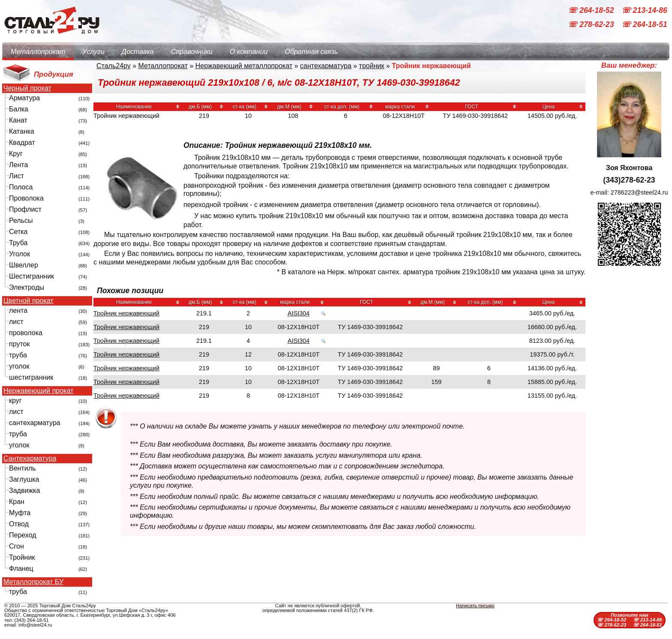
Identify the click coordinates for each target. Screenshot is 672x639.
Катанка (22, 131)
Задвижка (24, 490)
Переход (23, 535)
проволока (26, 333)
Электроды (27, 287)
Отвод (19, 524)
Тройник (22, 557)
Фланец (21, 568)
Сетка (18, 232)
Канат (18, 120)
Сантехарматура (30, 459)
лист (16, 322)
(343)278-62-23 (629, 180)
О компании (249, 52)
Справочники (192, 52)
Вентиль (22, 468)
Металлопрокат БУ (33, 582)
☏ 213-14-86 (644, 10)
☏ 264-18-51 (644, 25)
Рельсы (21, 220)
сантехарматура (35, 423)
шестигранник (31, 377)
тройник (372, 66)
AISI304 (298, 313)
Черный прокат (27, 88)
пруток (19, 344)
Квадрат (22, 142)
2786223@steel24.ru (639, 192)
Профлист (25, 209)
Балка (19, 109)
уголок (19, 366)
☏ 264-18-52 (592, 10)
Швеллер (24, 265)
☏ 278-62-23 (592, 25)
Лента (18, 165)
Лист (16, 176)
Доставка (138, 52)
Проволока (26, 198)
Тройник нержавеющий (126, 313)
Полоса (21, 187)
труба (18, 355)
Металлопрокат (38, 52)
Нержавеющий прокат (38, 391)
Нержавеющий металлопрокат (244, 66)
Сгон (16, 546)
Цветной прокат (28, 301)
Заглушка (24, 479)
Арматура (24, 98)
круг (15, 400)
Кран (17, 502)
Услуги (93, 52)
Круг (16, 154)
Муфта (20, 513)
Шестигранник (31, 276)
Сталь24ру (114, 66)
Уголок (19, 254)
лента (18, 310)
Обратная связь (311, 52)
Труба (18, 243)
